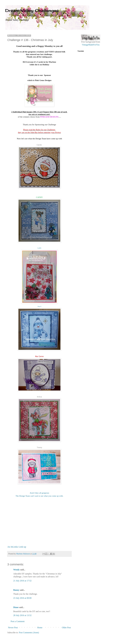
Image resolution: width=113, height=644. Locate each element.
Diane (16, 607)
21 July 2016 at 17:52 (22, 581)
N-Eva (39, 397)
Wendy (16, 570)
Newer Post (13, 628)
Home (40, 628)
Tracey (39, 447)
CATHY (39, 197)
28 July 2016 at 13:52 (22, 615)
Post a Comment (18, 621)
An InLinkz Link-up (17, 547)
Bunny (16, 590)
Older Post (66, 628)
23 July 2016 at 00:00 (22, 598)
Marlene (39, 357)
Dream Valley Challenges (32, 11)
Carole (39, 145)
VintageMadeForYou (91, 45)
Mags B (39, 306)
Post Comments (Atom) (29, 633)
